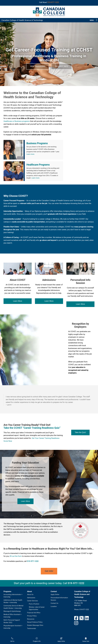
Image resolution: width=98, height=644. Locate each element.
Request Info (62, 66)
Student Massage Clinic (35, 625)
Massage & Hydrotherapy (12, 611)
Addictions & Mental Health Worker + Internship (13, 601)
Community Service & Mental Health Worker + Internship (13, 607)
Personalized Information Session (59, 599)
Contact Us (55, 603)
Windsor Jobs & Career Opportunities (37, 608)
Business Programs (37, 143)
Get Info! (49, 571)
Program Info (37, 640)
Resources (31, 619)
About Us (30, 594)
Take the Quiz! (80, 432)
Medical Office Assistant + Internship (13, 616)
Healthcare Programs (38, 165)
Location (54, 606)
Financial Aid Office (34, 613)
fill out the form (16, 556)
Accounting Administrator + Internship (13, 596)
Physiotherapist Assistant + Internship (13, 627)
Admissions (31, 598)
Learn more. (31, 154)
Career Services (32, 601)
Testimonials (32, 628)
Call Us (12, 640)
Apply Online (55, 594)
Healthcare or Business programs (17, 121)
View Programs (38, 66)
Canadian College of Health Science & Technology (22, 20)
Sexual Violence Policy (35, 622)
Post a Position (34, 604)
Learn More (18, 301)
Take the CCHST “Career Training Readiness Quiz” (32, 428)
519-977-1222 (53, 2)
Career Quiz (86, 640)
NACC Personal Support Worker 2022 (12, 621)
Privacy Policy (32, 616)
